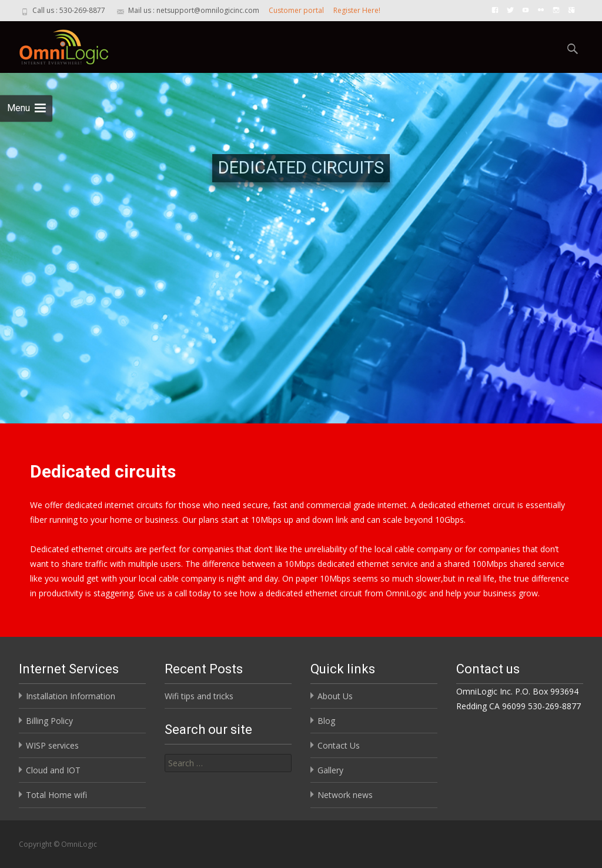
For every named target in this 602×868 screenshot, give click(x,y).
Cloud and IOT (53, 770)
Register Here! (357, 10)
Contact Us (339, 745)
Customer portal (296, 10)
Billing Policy (49, 721)
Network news (345, 795)
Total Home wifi (56, 795)
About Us (335, 696)
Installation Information (71, 696)
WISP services (52, 745)
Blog (326, 721)
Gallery (330, 770)
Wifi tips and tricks (199, 696)
